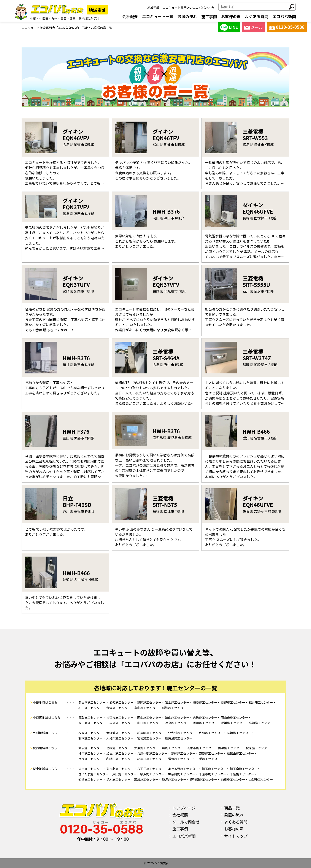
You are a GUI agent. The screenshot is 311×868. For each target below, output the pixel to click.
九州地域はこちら (45, 733)
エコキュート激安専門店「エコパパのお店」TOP (55, 28)
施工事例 (209, 16)
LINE (229, 28)
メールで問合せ (186, 822)
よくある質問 (257, 16)
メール (253, 27)
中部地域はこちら (45, 702)
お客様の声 (231, 16)
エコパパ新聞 (284, 16)
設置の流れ (187, 16)
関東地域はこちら (45, 769)
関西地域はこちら (45, 748)
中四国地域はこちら (47, 717)
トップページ (184, 808)
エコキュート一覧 (158, 16)
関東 (73, 18)
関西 (63, 18)
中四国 (44, 18)
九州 (54, 18)
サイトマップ (236, 836)
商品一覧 (232, 808)
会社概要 (130, 16)
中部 (33, 18)
